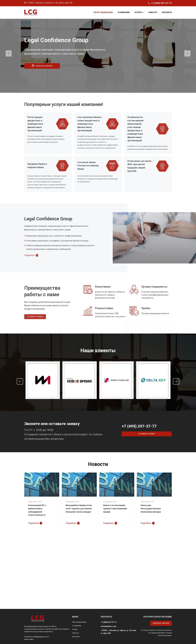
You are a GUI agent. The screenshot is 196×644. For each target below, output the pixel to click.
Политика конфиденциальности (36, 641)
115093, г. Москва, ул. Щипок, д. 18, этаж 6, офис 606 (50, 3)
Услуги (138, 12)
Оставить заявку (35, 321)
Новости (153, 12)
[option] (98, 58)
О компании (124, 12)
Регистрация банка (103, 12)
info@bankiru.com (109, 631)
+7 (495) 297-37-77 (161, 3)
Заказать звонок (42, 70)
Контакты (167, 12)
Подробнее (29, 260)
